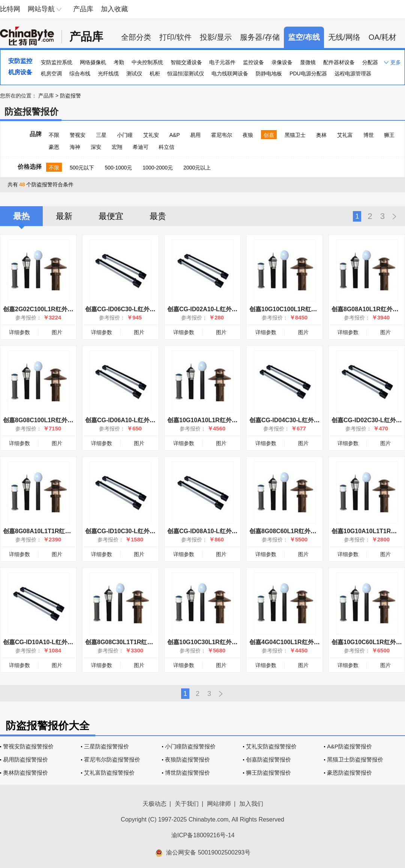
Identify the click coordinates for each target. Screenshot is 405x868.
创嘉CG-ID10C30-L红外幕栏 (123, 531)
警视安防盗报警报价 (28, 746)
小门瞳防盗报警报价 (190, 746)
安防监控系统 (57, 62)
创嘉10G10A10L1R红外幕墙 (205, 420)
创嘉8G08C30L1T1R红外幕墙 (125, 642)
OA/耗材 (382, 37)
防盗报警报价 (31, 112)
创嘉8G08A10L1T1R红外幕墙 (43, 531)
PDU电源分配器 (308, 73)
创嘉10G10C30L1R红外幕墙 (205, 642)
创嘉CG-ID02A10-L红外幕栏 (205, 309)
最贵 (158, 216)
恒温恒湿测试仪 (186, 73)
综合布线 (80, 73)
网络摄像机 (93, 62)
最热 (21, 216)
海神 (75, 147)
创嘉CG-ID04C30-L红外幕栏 (288, 420)
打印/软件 (175, 37)
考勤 (119, 62)
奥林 (321, 135)
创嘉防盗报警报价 (268, 759)
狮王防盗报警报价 (268, 773)
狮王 (389, 135)
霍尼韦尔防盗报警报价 (112, 759)
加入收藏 (114, 9)
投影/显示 (216, 37)
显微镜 (308, 62)
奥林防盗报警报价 (25, 773)
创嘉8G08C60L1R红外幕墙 (286, 531)
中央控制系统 (147, 62)
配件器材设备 (339, 62)
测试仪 (134, 73)
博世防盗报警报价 (187, 773)
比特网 (10, 9)
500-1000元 (118, 168)
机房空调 (51, 73)
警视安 (78, 135)
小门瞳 (125, 135)
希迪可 (141, 147)
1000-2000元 (158, 168)
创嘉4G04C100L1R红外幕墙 (288, 642)
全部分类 (136, 37)
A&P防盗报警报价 (349, 746)
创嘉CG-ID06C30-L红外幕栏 (123, 309)
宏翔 (117, 147)
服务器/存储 (260, 37)
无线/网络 (344, 37)
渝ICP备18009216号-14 (203, 835)
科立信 (166, 147)
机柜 (155, 73)
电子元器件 (222, 62)
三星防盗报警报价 (106, 746)
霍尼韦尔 (222, 135)
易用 (195, 135)
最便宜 (111, 216)
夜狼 (248, 135)
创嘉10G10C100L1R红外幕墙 (289, 309)
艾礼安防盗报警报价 (271, 746)
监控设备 (253, 62)
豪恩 (54, 147)
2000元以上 (197, 168)
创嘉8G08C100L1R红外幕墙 (41, 420)
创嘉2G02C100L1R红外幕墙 (41, 309)
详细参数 (19, 332)
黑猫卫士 (295, 135)
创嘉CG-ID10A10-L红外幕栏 (41, 642)
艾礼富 (345, 135)
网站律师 (219, 804)
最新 (64, 216)
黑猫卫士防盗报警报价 (355, 759)
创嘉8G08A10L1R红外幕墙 (368, 309)
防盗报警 (70, 96)
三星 (101, 135)
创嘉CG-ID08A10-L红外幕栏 (205, 531)
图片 (57, 332)
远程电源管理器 (353, 73)
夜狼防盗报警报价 (187, 759)
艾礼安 (151, 135)
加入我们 (251, 804)
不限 (54, 135)
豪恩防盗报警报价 (349, 773)
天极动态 (154, 804)
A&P (174, 135)
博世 (369, 135)
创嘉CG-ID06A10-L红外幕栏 (123, 420)
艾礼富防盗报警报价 (109, 773)
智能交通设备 (186, 62)
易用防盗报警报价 (25, 759)
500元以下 (82, 168)
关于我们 (187, 804)
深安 (96, 147)
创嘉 (269, 135)
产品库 (83, 9)
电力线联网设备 (230, 73)
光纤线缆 (108, 73)
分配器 (370, 62)
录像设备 (282, 62)
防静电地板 (269, 73)
